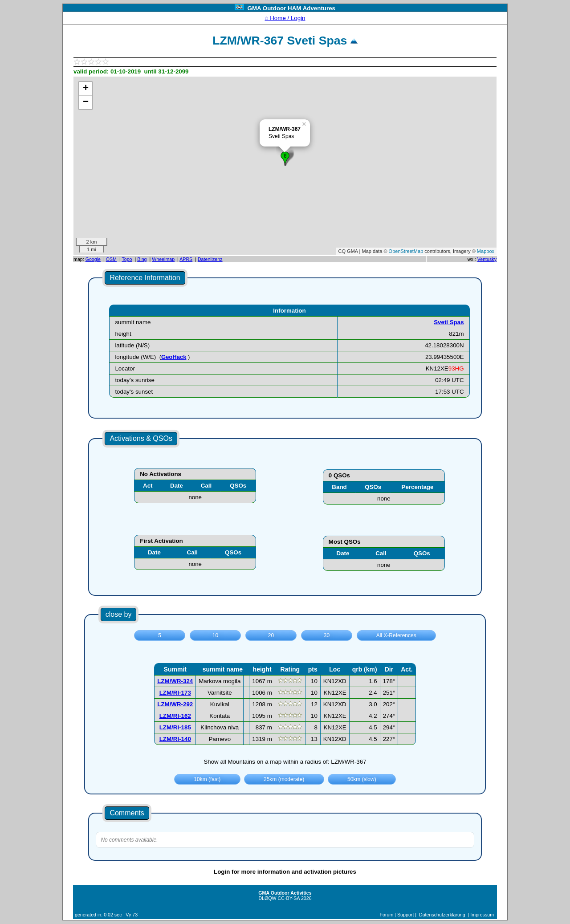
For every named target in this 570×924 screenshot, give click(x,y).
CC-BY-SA (289, 898)
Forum (387, 915)
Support (405, 915)
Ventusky (487, 259)
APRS (186, 259)
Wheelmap (163, 259)
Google (93, 259)
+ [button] (86, 89)
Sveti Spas (449, 322)
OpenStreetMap (406, 251)
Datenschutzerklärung (442, 915)
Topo (127, 259)
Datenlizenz (210, 259)
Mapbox (486, 251)
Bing (142, 259)
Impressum (482, 915)
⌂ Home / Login (285, 18)
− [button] (86, 102)
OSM (111, 259)
